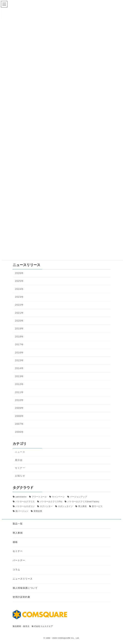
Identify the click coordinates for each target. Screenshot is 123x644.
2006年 (19, 432)
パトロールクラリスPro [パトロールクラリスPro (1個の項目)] (51, 501)
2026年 (19, 273)
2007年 (19, 424)
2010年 (19, 400)
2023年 (19, 297)
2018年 (19, 337)
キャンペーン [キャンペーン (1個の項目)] (58, 497)
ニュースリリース (23, 579)
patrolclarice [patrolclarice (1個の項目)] (21, 497)
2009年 (19, 408)
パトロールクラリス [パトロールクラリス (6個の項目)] (25, 501)
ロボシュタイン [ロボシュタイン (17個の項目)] (65, 506)
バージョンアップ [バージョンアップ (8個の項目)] (78, 497)
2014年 (19, 369)
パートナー (19, 560)
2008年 (19, 416)
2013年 (19, 376)
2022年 (19, 305)
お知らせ (20, 476)
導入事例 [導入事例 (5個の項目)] (82, 506)
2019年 (19, 329)
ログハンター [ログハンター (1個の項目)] (46, 506)
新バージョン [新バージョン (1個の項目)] (22, 511)
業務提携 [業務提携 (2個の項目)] (38, 511)
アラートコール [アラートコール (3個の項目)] (39, 497)
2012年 (19, 384)
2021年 (19, 313)
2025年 (19, 281)
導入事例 (18, 533)
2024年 (19, 289)
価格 (15, 542)
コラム (16, 570)
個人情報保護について (25, 588)
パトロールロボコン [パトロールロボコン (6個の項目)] (25, 506)
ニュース (20, 452)
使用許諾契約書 (21, 597)
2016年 (19, 353)
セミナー (20, 468)
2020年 (19, 321)
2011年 (19, 392)
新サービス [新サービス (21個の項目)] (97, 506)
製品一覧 (18, 524)
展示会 (19, 460)
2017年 (19, 345)
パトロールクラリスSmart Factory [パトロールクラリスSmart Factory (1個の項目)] (83, 501)
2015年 (19, 360)
